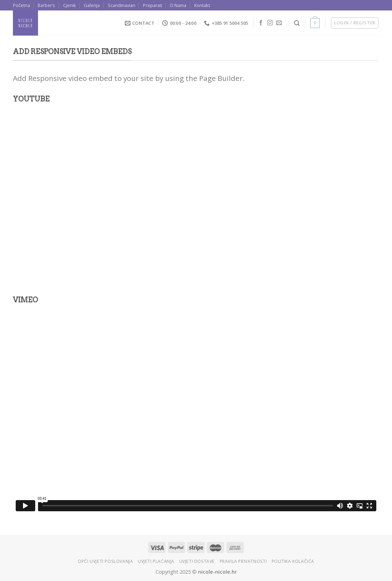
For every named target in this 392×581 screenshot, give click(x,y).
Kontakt (202, 5)
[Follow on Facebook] (261, 23)
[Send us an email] (279, 23)
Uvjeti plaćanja (156, 561)
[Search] (297, 23)
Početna (21, 5)
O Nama (178, 5)
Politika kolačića (293, 561)
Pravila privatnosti (243, 561)
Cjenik (70, 5)
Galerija (92, 5)
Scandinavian (122, 5)
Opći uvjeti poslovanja (105, 561)
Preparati (153, 5)
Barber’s (46, 5)
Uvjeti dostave (197, 561)
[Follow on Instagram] (270, 23)
